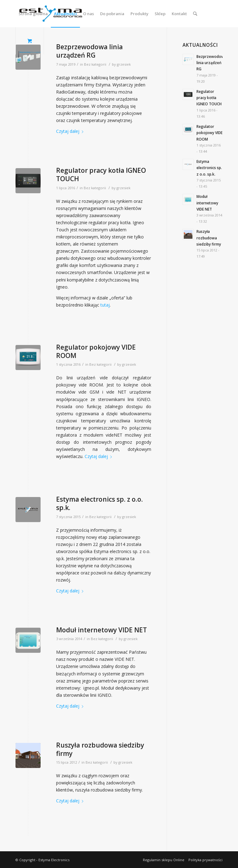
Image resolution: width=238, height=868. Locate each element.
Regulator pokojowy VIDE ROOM (96, 351)
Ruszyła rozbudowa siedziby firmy (100, 749)
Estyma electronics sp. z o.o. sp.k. (99, 503)
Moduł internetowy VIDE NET (101, 630)
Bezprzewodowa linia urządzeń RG (89, 51)
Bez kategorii (95, 64)
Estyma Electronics (54, 860)
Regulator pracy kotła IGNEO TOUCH (101, 174)
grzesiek (124, 64)
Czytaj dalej (71, 131)
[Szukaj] (195, 14)
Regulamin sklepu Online (164, 860)
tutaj (105, 305)
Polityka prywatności (205, 860)
